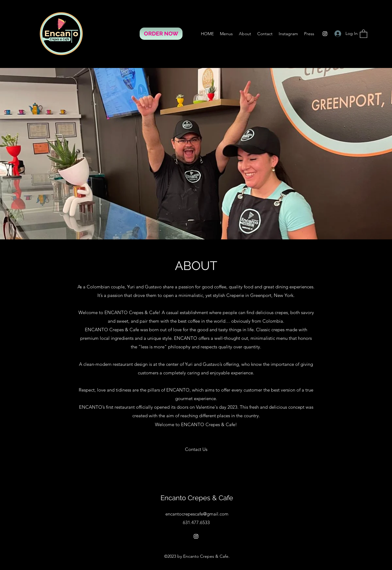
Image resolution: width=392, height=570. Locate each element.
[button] (364, 34)
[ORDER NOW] (161, 34)
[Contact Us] (196, 449)
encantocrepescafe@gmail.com (197, 514)
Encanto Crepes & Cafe (197, 498)
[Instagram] (325, 34)
